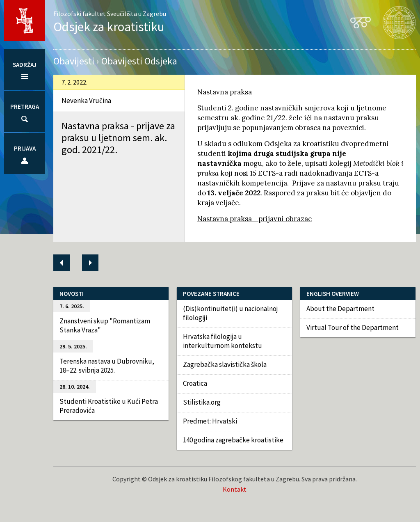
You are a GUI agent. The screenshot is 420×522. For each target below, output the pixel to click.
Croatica (195, 383)
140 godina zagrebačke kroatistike (233, 440)
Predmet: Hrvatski (210, 421)
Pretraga (25, 106)
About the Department (340, 309)
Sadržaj (25, 65)
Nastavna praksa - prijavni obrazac (255, 219)
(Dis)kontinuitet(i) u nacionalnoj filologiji (231, 313)
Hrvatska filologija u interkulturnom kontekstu (223, 341)
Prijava (25, 148)
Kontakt (235, 489)
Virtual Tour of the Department (353, 327)
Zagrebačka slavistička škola (225, 364)
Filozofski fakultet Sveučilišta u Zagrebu (110, 14)
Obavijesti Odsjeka (139, 61)
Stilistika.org (202, 402)
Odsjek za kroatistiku (109, 26)
